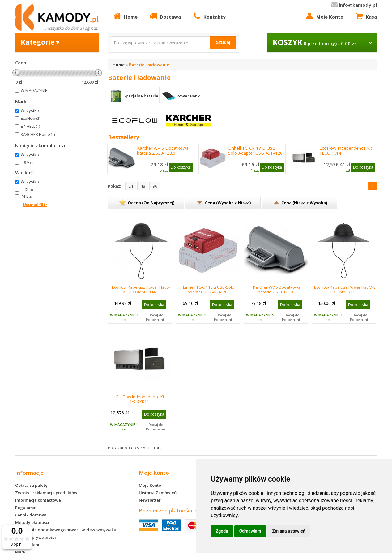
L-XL (27, 189)
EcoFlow (30, 118)
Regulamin (26, 508)
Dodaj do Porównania (156, 317)
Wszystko (30, 110)
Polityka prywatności (36, 537)
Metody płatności (32, 522)
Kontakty (209, 16)
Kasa (366, 16)
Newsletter (150, 500)
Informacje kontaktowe (38, 500)
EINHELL (30, 126)
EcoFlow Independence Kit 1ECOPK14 (346, 151)
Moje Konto (324, 16)
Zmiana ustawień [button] (289, 531)
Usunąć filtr (35, 205)
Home (125, 16)
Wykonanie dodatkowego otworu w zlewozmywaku (66, 530)
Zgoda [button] (222, 531)
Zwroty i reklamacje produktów (46, 493)
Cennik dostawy (31, 515)
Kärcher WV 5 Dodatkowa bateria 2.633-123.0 (163, 151)
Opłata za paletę (31, 485)
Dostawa (165, 16)
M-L (27, 196)
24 (131, 186)
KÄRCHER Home (38, 134)
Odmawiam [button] (250, 531)
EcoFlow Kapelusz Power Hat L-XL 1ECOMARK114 (141, 289)
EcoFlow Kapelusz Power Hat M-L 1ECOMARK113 (345, 289)
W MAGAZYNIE (34, 90)
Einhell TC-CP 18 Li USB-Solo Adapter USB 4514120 (255, 151)
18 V (27, 162)
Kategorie (41, 42)
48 (143, 186)
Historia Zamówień (158, 493)
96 (155, 186)
